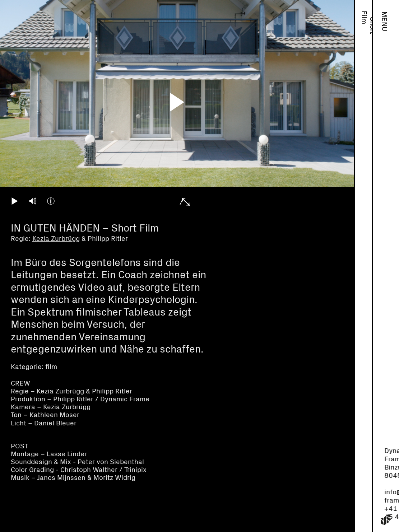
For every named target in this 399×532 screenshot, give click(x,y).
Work (364, 19)
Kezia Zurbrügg (56, 239)
